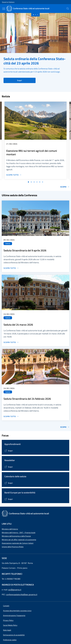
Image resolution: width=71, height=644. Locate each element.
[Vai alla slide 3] (34, 182)
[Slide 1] (35, 15)
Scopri (19, 80)
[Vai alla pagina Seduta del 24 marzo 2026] (11, 342)
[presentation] (68, 9)
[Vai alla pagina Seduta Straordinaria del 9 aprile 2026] (11, 268)
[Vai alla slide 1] (28, 182)
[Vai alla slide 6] (43, 182)
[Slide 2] (38, 15)
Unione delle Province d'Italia (13, 547)
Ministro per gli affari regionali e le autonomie (19, 540)
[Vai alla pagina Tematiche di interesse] (9, 451)
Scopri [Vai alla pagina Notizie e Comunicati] (65, 187)
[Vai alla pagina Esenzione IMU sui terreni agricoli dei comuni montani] (14, 175)
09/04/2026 (9, 240)
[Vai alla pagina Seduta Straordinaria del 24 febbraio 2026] (11, 416)
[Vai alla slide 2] (31, 182)
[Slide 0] (33, 15)
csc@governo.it (15, 590)
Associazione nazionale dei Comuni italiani (18, 543)
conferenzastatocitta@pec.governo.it (22, 595)
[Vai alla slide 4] (37, 182)
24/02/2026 (9, 388)
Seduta (8, 244)
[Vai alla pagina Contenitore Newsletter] (9, 467)
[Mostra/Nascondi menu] (4, 9)
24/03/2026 (9, 314)
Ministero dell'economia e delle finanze (16, 536)
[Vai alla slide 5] (40, 182)
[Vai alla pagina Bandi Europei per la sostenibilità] (9, 499)
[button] (10, 640)
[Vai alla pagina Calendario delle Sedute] (9, 483)
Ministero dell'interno (10, 529)
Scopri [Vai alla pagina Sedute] (65, 427)
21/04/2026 (12, 144)
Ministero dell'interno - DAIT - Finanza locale (19, 533)
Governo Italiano (8, 2)
